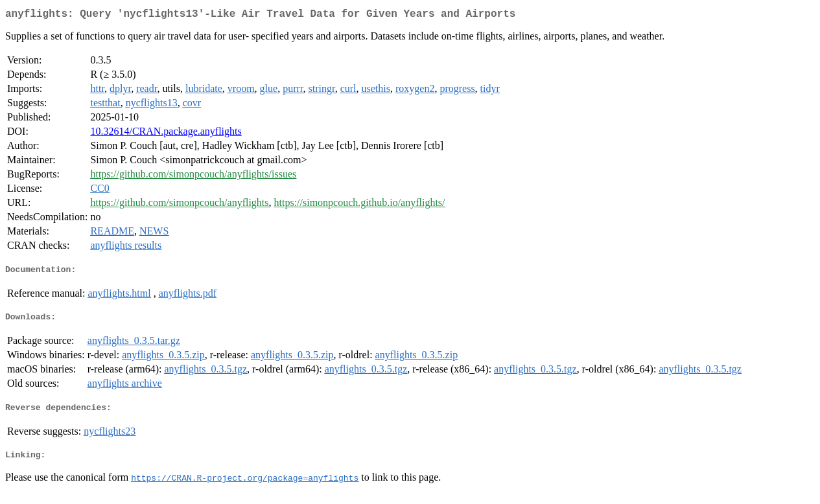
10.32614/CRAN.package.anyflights (166, 134)
